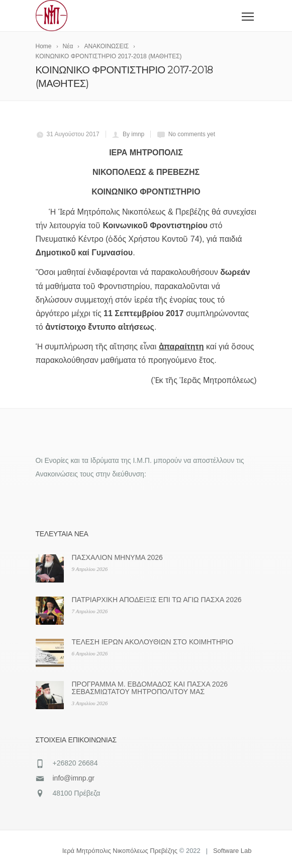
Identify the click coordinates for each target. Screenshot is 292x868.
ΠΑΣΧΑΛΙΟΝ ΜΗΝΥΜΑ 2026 (117, 557)
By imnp (133, 134)
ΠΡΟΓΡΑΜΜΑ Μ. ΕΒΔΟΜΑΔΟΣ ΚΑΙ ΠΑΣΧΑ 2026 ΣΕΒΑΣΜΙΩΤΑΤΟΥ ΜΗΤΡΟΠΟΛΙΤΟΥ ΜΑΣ (150, 688)
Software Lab (232, 851)
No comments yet (192, 134)
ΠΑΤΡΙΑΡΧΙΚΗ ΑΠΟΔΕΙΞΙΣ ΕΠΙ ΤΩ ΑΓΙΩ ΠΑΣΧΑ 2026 (157, 600)
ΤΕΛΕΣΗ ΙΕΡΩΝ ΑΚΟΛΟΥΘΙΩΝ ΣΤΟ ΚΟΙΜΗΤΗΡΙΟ (153, 642)
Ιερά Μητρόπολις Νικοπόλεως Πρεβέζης (120, 851)
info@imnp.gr (74, 778)
